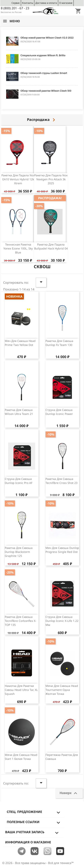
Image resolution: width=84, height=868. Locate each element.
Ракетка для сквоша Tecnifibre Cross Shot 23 (61, 481)
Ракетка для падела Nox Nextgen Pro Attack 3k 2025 (51, 179)
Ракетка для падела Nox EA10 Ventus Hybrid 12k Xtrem (18, 179)
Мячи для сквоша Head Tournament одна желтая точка (62, 690)
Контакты (28, 3)
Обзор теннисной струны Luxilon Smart (44, 73)
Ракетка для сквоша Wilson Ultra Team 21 (19, 412)
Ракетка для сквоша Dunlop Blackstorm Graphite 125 (19, 552)
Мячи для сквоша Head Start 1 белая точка (21, 757)
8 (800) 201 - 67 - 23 (15, 8)
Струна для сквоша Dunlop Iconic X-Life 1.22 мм (62, 621)
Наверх (69, 793)
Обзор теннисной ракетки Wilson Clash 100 (46, 91)
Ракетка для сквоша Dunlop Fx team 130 (59, 343)
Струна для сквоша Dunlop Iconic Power (59, 412)
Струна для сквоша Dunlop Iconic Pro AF (19, 481)
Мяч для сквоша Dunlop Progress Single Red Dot (62, 550)
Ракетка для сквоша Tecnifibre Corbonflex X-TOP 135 (21, 621)
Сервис (16, 3)
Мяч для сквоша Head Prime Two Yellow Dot (20, 343)
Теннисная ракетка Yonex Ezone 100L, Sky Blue (18, 248)
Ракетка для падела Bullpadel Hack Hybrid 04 (51, 246)
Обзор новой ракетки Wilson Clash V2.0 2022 (47, 38)
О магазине (66, 3)
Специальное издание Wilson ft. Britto (43, 55)
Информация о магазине (28, 842)
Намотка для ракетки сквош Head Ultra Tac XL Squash (21, 690)
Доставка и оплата (46, 3)
